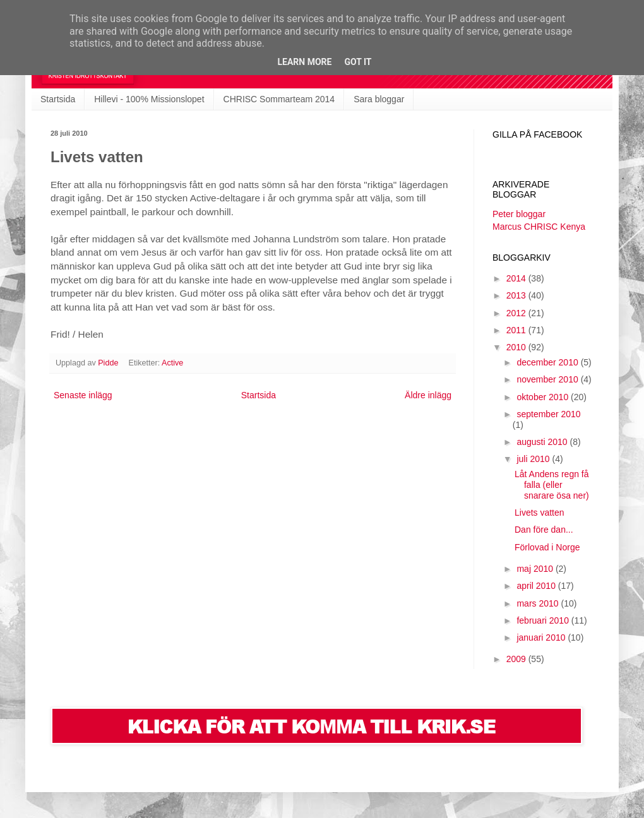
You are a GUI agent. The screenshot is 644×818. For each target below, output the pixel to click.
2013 (517, 295)
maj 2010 (536, 569)
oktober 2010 (544, 397)
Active (172, 363)
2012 (517, 313)
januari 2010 (542, 637)
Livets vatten (540, 513)
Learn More (304, 62)
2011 (517, 330)
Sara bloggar (379, 99)
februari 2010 (544, 620)
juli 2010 (534, 459)
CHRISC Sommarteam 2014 (279, 99)
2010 (517, 347)
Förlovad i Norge (547, 547)
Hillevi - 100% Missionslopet (149, 99)
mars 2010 (539, 603)
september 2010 (548, 414)
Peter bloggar (519, 214)
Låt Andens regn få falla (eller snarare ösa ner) (552, 485)
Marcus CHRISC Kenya (539, 227)
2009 (517, 659)
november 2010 (548, 379)
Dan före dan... (544, 530)
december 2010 (548, 362)
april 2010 (537, 586)
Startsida (58, 99)
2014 (517, 278)
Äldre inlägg (428, 395)
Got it (358, 62)
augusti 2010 (543, 442)
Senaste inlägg (83, 395)
